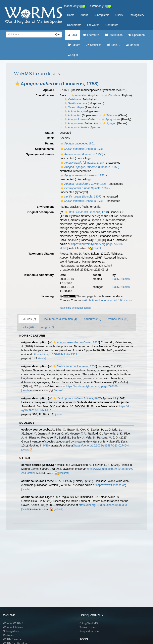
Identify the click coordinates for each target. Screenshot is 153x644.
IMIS (46, 445)
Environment (45, 207)
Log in (73, 55)
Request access (89, 631)
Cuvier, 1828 (83, 184)
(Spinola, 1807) (80, 197)
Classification (45, 95)
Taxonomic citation (41, 254)
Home (71, 15)
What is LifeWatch (14, 627)
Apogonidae (111, 119)
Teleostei (110, 115)
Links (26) (28, 327)
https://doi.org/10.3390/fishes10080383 (103, 505)
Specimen (137, 35)
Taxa (72, 35)
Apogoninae (73, 123)
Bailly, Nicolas (121, 279)
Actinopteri (72, 115)
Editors (74, 45)
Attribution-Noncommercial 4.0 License (108, 300)
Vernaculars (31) (118, 319)
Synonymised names (40, 154)
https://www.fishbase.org (111, 485)
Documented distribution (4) (60, 319)
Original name (44, 149)
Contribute (112, 25)
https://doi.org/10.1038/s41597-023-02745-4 (102, 445)
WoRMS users (12, 639)
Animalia (78, 95)
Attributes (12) (92, 319)
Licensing (47, 296)
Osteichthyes (74, 107)
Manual (133, 45)
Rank (50, 138)
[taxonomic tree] (68, 308)
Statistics (94, 45)
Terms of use (87, 627)
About (84, 15)
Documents (74, 25)
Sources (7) (29, 319)
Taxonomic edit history (38, 275)
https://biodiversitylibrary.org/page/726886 (97, 244)
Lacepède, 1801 (77, 143)
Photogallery (136, 15)
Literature (91, 35)
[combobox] (30, 35)
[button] (17, 84)
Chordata (112, 95)
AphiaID (49, 90)
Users (119, 15)
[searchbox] (29, 35)
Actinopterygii (74, 111)
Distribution (114, 35)
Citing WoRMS (89, 623)
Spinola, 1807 (84, 188)
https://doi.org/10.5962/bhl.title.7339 (55, 354)
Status (50, 133)
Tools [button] (114, 45)
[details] (64, 248)
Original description (40, 212)
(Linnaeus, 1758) (81, 154)
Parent (49, 143)
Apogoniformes (75, 119)
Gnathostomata (75, 103)
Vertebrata (72, 99)
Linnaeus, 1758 (82, 149)
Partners (8, 635)
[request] (97, 248)
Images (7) (47, 327)
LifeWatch (93, 25)
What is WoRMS (13, 623)
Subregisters (102, 15)
